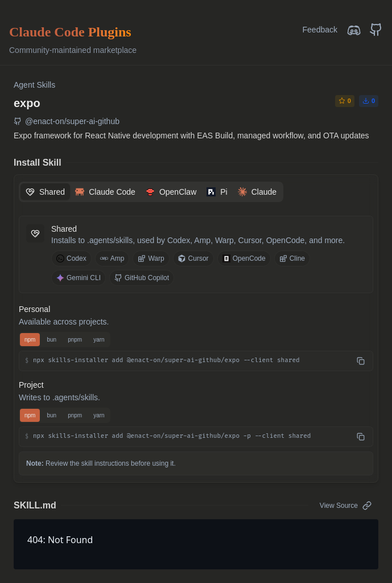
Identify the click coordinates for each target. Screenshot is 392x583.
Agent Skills (34, 85)
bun (51, 340)
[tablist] (151, 192)
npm (30, 340)
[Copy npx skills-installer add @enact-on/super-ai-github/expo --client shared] (361, 361)
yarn (99, 340)
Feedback (320, 30)
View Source (346, 506)
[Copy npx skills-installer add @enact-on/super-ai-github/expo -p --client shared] (361, 437)
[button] (196, 361)
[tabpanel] (196, 331)
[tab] (45, 192)
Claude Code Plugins (70, 32)
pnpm (75, 340)
